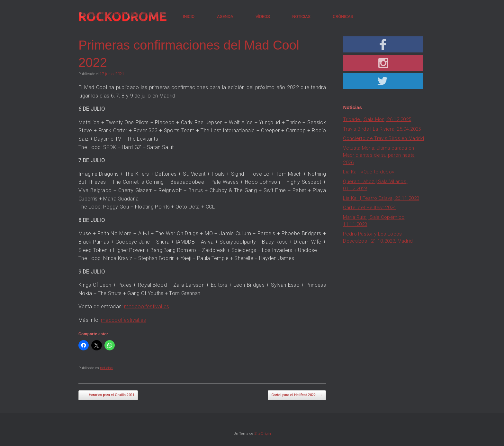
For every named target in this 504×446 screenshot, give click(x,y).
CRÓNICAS (343, 17)
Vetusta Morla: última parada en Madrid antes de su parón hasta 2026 (379, 155)
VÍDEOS (263, 17)
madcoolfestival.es (147, 307)
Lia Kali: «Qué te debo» (369, 172)
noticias (106, 368)
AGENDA (225, 17)
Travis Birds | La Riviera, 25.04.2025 (382, 129)
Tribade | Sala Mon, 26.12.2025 (377, 119)
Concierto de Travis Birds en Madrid (383, 138)
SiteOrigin (263, 433)
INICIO (189, 17)
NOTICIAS (301, 17)
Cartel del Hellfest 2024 (369, 208)
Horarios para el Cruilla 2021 (108, 395)
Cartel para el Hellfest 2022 (297, 395)
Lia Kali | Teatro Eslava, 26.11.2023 (381, 198)
